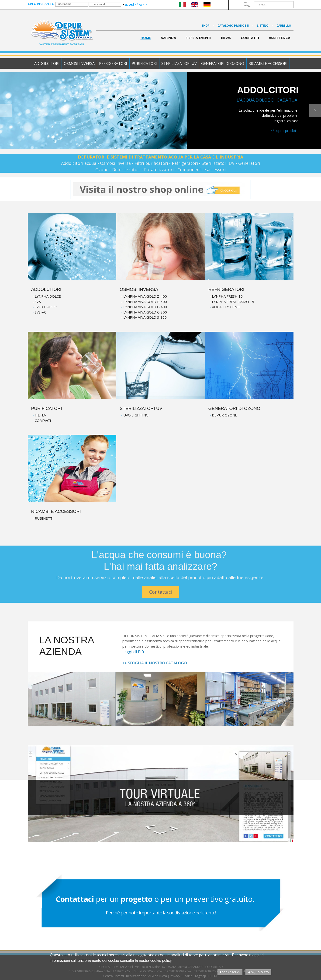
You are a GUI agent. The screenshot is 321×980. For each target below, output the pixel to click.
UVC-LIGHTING (136, 415)
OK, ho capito (258, 972)
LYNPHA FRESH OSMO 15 (233, 302)
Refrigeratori (113, 63)
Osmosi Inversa (79, 63)
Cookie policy (230, 972)
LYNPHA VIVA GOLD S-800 (145, 317)
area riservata (41, 4)
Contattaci (160, 592)
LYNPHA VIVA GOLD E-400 (145, 302)
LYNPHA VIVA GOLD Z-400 (145, 296)
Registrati (143, 4)
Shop (206, 26)
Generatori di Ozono (224, 63)
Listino (263, 26)
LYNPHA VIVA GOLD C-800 (145, 312)
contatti (250, 38)
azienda (168, 38)
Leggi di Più (133, 652)
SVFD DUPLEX (46, 307)
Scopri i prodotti (285, 130)
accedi (129, 4)
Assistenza (280, 38)
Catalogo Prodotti (234, 26)
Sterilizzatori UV (179, 63)
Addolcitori (46, 63)
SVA (38, 302)
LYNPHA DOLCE (48, 296)
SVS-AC (40, 312)
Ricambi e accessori (269, 63)
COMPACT (43, 420)
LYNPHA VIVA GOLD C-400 (145, 307)
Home (146, 38)
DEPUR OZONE (224, 415)
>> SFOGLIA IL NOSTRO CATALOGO (155, 663)
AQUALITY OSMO (226, 307)
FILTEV (40, 415)
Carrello (284, 26)
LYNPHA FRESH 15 (227, 296)
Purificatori (144, 63)
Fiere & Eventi (198, 38)
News (226, 38)
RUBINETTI (44, 518)
